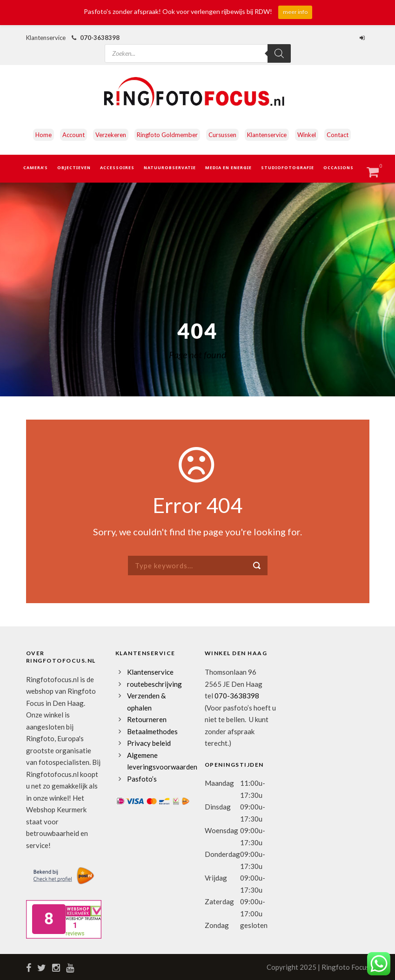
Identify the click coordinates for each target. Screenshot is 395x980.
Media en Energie (228, 168)
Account (74, 135)
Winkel (307, 135)
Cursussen (222, 135)
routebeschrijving (154, 684)
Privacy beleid (149, 743)
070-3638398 (100, 38)
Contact (338, 135)
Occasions (338, 168)
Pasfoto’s (142, 779)
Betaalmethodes (152, 731)
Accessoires (117, 168)
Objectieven (74, 168)
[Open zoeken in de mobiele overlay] (198, 45)
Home (44, 135)
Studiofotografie (288, 168)
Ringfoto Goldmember (167, 135)
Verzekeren (111, 135)
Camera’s (36, 168)
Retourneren (147, 719)
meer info (295, 12)
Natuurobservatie (170, 168)
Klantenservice (267, 135)
